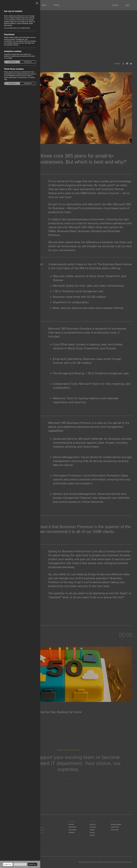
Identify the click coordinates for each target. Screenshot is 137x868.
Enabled (12, 62)
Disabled (28, 62)
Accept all (8, 864)
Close (37, 2)
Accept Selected (20, 864)
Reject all (32, 864)
